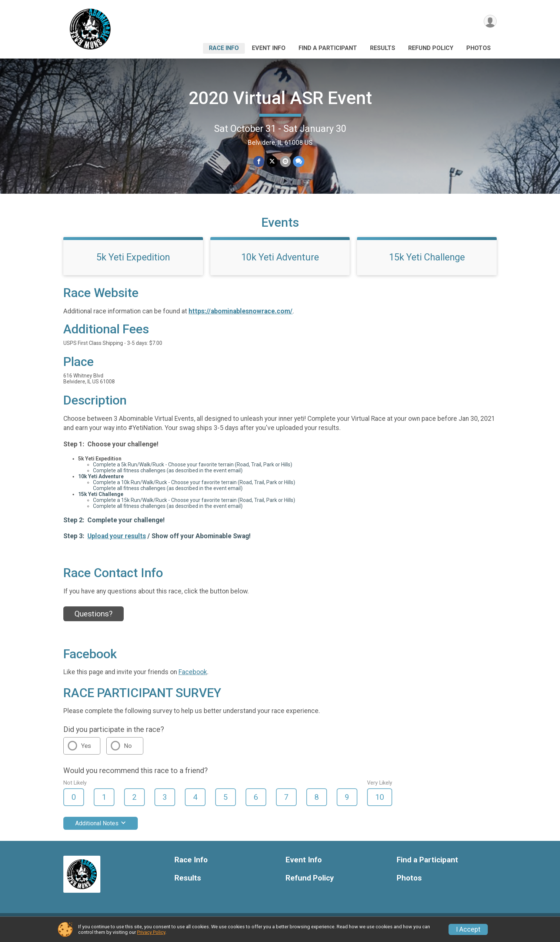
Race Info (224, 48)
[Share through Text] (298, 162)
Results (383, 48)
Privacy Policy (151, 932)
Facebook (193, 678)
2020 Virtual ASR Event (280, 98)
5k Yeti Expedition (133, 263)
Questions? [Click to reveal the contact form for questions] (94, 619)
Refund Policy (431, 48)
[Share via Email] (285, 162)
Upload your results (117, 542)
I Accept (468, 929)
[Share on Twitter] (272, 162)
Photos (479, 48)
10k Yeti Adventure (280, 263)
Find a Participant (328, 48)
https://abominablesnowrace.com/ (241, 317)
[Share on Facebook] (259, 162)
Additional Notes (101, 829)
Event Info (269, 48)
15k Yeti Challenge (427, 263)
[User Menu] (490, 22)
